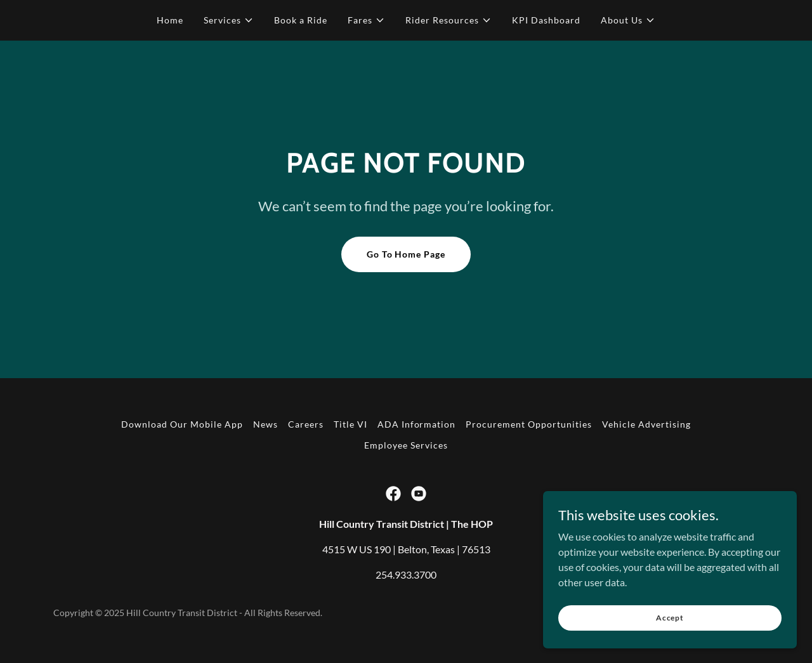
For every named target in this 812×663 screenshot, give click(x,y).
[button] (229, 20)
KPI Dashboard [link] (546, 20)
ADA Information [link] (417, 424)
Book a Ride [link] (301, 20)
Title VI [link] (350, 424)
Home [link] (170, 20)
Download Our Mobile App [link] (182, 424)
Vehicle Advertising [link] (646, 424)
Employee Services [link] (406, 445)
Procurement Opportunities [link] (529, 424)
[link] (393, 494)
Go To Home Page (406, 254)
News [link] (265, 424)
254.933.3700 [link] (406, 574)
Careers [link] (306, 424)
